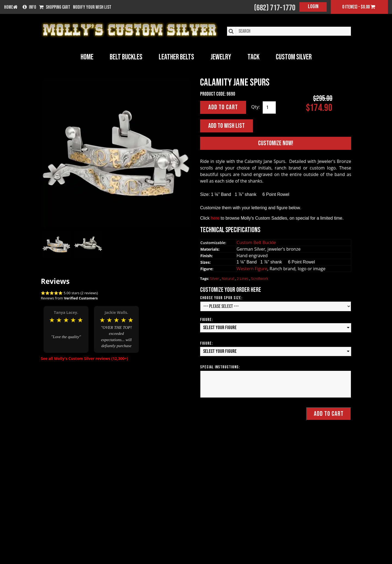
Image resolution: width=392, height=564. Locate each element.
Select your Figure (220, 328)
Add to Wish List (226, 126)
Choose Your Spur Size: (221, 298)
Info (29, 7)
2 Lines (243, 279)
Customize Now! (276, 143)
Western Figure (252, 269)
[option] (66, 329)
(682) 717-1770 (275, 8)
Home (87, 57)
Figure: (206, 320)
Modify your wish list (92, 7)
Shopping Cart (55, 7)
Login (313, 7)
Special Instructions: (220, 367)
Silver (215, 279)
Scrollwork (260, 279)
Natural (228, 279)
